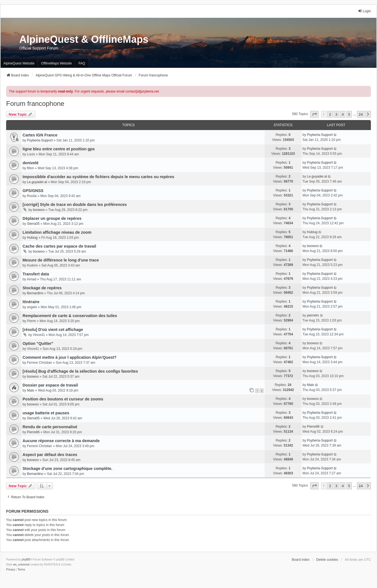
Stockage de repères (42, 288)
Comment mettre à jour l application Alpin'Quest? (70, 357)
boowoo (39, 210)
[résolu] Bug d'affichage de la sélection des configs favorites (80, 371)
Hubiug (32, 238)
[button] (314, 114)
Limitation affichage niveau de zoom (57, 232)
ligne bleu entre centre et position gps (59, 149)
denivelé (31, 163)
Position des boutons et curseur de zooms (63, 399)
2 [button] (330, 114)
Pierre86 (33, 432)
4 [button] (343, 114)
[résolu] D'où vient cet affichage (53, 330)
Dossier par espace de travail (50, 385)
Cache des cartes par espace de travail (59, 246)
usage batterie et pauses (46, 413)
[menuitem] (11, 570)
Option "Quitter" (38, 343)
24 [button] (361, 114)
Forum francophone (35, 104)
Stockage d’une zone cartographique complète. (67, 469)
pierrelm (313, 315)
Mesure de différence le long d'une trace (61, 260)
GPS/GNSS (33, 191)
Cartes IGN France (40, 135)
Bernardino (35, 293)
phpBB (26, 560)
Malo (31, 390)
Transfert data (36, 274)
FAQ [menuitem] (82, 63)
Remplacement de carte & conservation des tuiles (70, 316)
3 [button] (336, 114)
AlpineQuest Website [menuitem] (19, 63)
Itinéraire (31, 302)
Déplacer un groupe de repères (52, 218)
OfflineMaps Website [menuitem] (56, 63)
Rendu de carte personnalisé (50, 427)
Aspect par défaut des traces (50, 455)
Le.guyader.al (37, 182)
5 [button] (349, 114)
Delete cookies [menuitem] (327, 560)
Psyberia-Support (40, 140)
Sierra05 (33, 224)
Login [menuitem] (364, 11)
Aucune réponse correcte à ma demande (61, 441)
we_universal (21, 565)
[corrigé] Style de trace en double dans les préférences (75, 205)
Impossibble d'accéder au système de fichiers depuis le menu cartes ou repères (98, 177)
